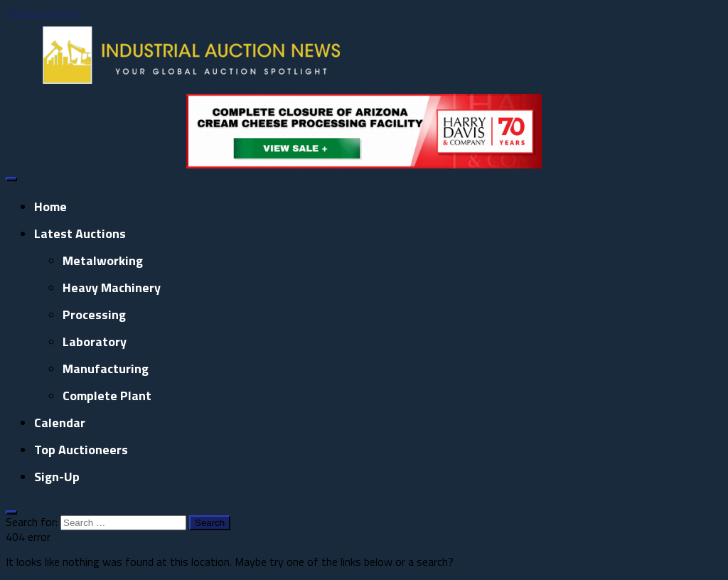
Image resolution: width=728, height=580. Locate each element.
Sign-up (57, 477)
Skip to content (43, 12)
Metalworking (103, 261)
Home (50, 206)
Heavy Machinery (112, 288)
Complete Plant (107, 396)
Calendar (60, 423)
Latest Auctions (80, 233)
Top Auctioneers (81, 450)
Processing (94, 315)
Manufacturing (106, 369)
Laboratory (95, 342)
